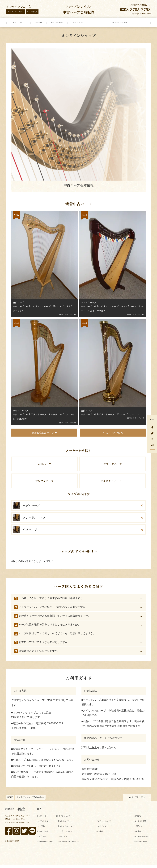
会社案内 (138, 835)
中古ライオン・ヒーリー (105, 830)
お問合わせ (139, 830)
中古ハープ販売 (42, 835)
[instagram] (152, 439)
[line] (152, 445)
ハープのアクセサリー (66, 835)
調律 (15, 813)
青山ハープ (45, 465)
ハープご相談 (42, 840)
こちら (93, 751)
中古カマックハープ (104, 824)
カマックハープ (112, 465)
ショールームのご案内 (45, 845)
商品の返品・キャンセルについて (70, 845)
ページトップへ (138, 801)
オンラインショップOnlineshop (30, 801)
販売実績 (100, 835)
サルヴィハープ (45, 484)
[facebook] (152, 428)
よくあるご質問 (140, 824)
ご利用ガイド (63, 840)
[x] (152, 434)
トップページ (42, 819)
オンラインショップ (16, 12)
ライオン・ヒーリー (113, 484)
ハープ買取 (41, 830)
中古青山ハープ (63, 824)
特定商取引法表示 (141, 845)
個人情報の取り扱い (142, 840)
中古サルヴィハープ (65, 830)
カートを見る (32, 12)
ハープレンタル (42, 824)
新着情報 (138, 819)
